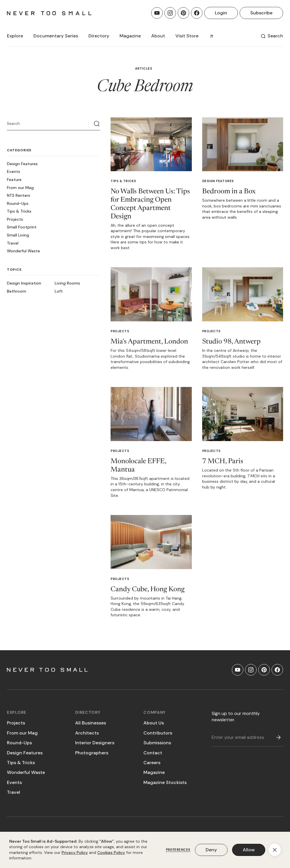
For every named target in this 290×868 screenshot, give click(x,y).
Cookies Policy (111, 852)
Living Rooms (67, 283)
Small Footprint (22, 227)
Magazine (154, 772)
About (158, 36)
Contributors (158, 733)
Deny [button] (211, 850)
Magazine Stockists (165, 782)
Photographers (92, 753)
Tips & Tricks (19, 211)
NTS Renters (19, 195)
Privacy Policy (75, 852)
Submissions (157, 743)
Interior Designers (95, 743)
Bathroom (17, 291)
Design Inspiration (24, 283)
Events (14, 171)
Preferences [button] (178, 850)
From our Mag (20, 188)
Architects (87, 733)
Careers (152, 763)
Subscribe (261, 13)
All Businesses (91, 723)
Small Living (18, 235)
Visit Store (187, 36)
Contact (153, 753)
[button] (15, 36)
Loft (59, 291)
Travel (13, 243)
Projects (15, 219)
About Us (154, 723)
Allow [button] (249, 850)
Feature (14, 180)
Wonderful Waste (23, 251)
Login (221, 13)
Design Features (22, 164)
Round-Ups (18, 203)
